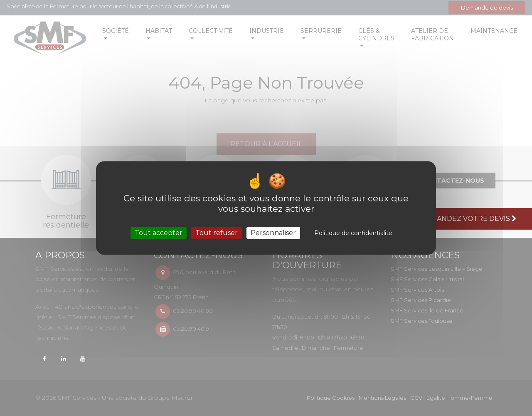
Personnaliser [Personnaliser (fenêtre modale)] (273, 233)
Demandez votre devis (469, 219)
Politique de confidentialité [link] (353, 233)
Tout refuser (217, 233)
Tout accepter (159, 233)
